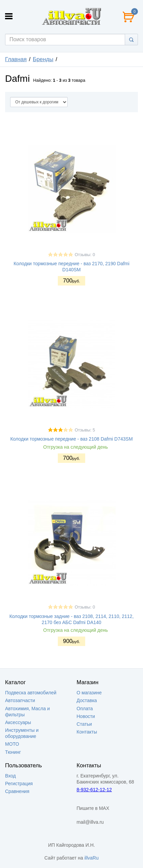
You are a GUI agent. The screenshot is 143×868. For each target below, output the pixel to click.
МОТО (12, 744)
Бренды (43, 59)
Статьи (84, 724)
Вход (10, 776)
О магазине (89, 693)
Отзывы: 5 (85, 430)
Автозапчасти (20, 700)
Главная (16, 59)
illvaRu (92, 858)
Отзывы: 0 (85, 255)
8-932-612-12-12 (94, 790)
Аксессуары (18, 722)
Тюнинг (13, 752)
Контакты (87, 732)
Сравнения (17, 791)
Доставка (87, 700)
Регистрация (19, 784)
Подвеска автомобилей (31, 693)
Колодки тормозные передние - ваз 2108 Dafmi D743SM (71, 439)
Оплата (85, 709)
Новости (86, 716)
